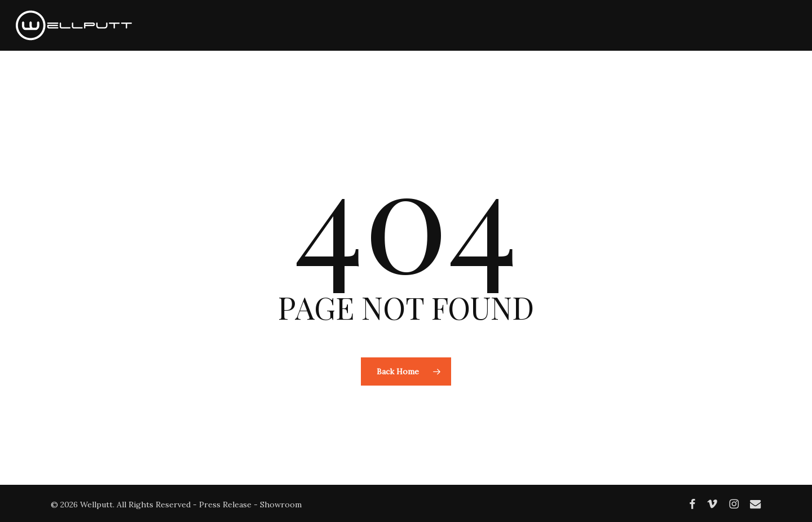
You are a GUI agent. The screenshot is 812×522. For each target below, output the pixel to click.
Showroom (281, 505)
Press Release (225, 505)
